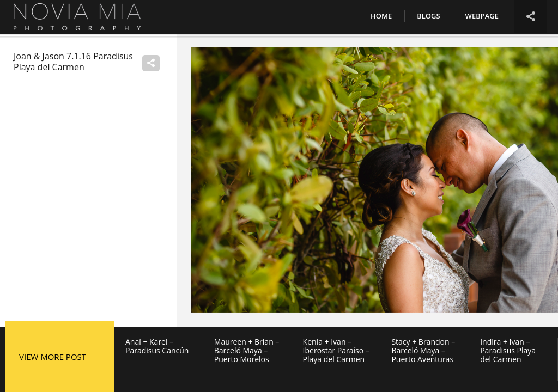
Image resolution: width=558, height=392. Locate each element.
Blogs (428, 16)
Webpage (482, 16)
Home (381, 16)
